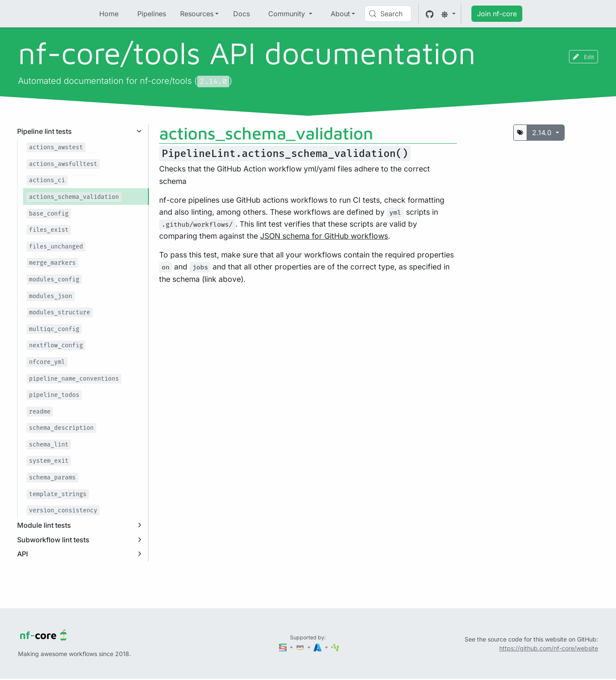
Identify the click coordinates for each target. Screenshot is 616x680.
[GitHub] (430, 14)
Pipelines (152, 14)
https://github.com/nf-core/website (549, 648)
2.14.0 (543, 133)
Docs (241, 14)
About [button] (340, 14)
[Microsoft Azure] (318, 647)
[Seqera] (284, 647)
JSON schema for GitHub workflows (324, 236)
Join (497, 14)
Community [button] (288, 14)
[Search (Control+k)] (388, 14)
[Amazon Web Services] (301, 647)
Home (109, 14)
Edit (583, 57)
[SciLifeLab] (335, 647)
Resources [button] (197, 14)
